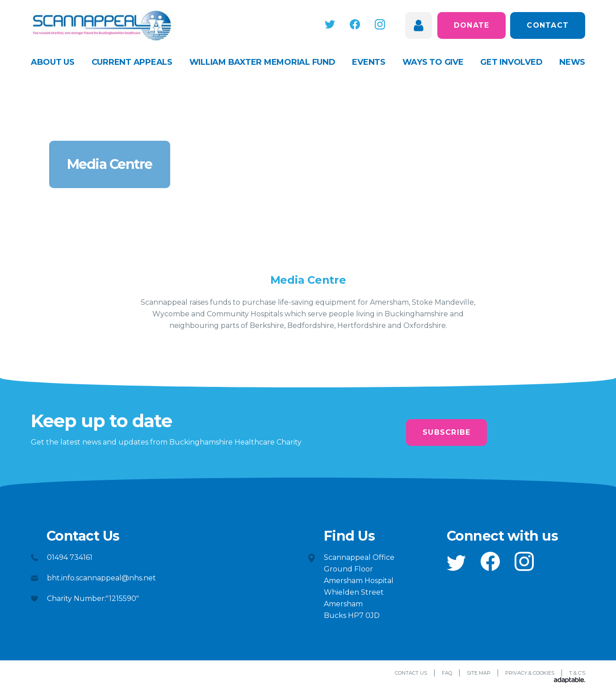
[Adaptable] (570, 681)
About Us (53, 62)
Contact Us (411, 673)
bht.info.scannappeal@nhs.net (101, 578)
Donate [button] (472, 25)
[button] (331, 24)
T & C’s (577, 673)
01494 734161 (70, 557)
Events (369, 62)
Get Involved (511, 62)
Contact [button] (548, 25)
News (572, 62)
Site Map (479, 673)
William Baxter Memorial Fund (262, 62)
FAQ (447, 673)
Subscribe (446, 432)
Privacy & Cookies (530, 673)
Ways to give (433, 62)
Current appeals (132, 62)
